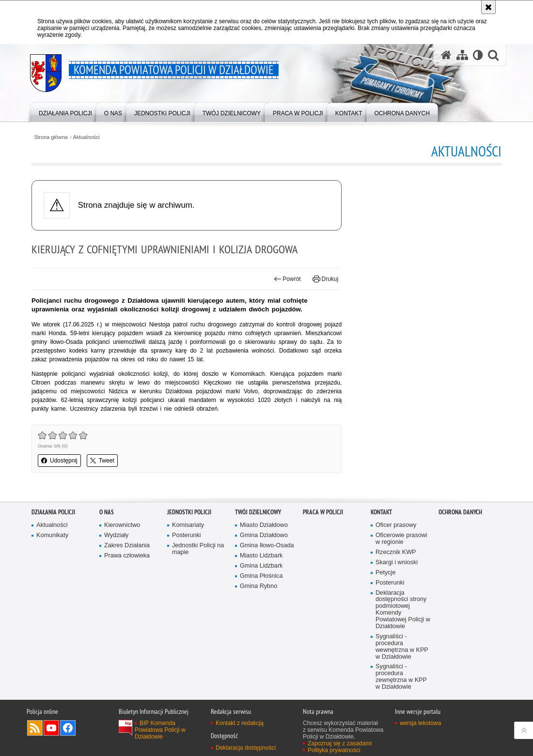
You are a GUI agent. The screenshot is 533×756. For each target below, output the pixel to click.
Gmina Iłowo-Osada (267, 546)
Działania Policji (53, 512)
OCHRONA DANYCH (460, 512)
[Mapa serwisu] (462, 55)
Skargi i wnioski (397, 563)
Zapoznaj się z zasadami (340, 743)
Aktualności (86, 137)
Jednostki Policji (189, 512)
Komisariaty (188, 525)
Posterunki (187, 535)
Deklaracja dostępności (246, 748)
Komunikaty (52, 535)
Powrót (287, 279)
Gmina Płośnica (261, 576)
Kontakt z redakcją (240, 723)
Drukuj (325, 279)
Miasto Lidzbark (261, 556)
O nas (107, 512)
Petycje (385, 573)
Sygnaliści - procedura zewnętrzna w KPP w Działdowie (401, 677)
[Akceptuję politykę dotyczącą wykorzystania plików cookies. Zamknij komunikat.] (488, 7)
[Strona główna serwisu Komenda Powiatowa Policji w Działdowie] (446, 55)
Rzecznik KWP (396, 552)
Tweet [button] (102, 461)
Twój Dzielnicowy (258, 512)
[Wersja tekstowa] (478, 55)
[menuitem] (65, 112)
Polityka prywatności (334, 750)
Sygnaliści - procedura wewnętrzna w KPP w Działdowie (402, 647)
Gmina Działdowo (264, 535)
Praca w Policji (323, 512)
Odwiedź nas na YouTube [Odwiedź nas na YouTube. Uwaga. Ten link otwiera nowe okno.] (51, 728)
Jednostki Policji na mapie (198, 549)
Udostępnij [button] (59, 461)
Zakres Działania (127, 546)
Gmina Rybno (259, 586)
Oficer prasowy (396, 525)
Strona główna (51, 137)
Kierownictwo (122, 525)
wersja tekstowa (420, 723)
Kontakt (381, 512)
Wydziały (116, 535)
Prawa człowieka (127, 556)
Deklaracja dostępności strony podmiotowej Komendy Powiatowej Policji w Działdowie (403, 610)
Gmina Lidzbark (261, 566)
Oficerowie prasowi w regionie (401, 539)
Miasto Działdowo (264, 525)
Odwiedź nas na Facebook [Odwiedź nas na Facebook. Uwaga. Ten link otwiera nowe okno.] (68, 728)
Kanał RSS (35, 728)
